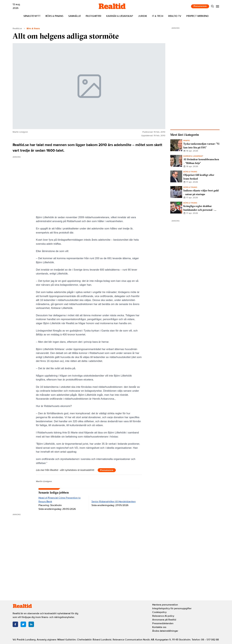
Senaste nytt (32, 16)
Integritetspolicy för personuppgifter (172, 608)
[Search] (212, 6)
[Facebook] (15, 624)
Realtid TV (175, 16)
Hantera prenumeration (165, 605)
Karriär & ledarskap (120, 16)
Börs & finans (54, 16)
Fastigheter (93, 16)
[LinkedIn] (31, 624)
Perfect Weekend (197, 16)
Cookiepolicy (159, 612)
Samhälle (74, 16)
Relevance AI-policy (163, 616)
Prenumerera (200, 6)
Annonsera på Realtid (164, 620)
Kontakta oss (159, 627)
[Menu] (217, 6)
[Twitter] (23, 624)
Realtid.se (17, 28)
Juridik (143, 16)
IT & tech (158, 16)
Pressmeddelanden (163, 623)
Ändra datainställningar (165, 631)
